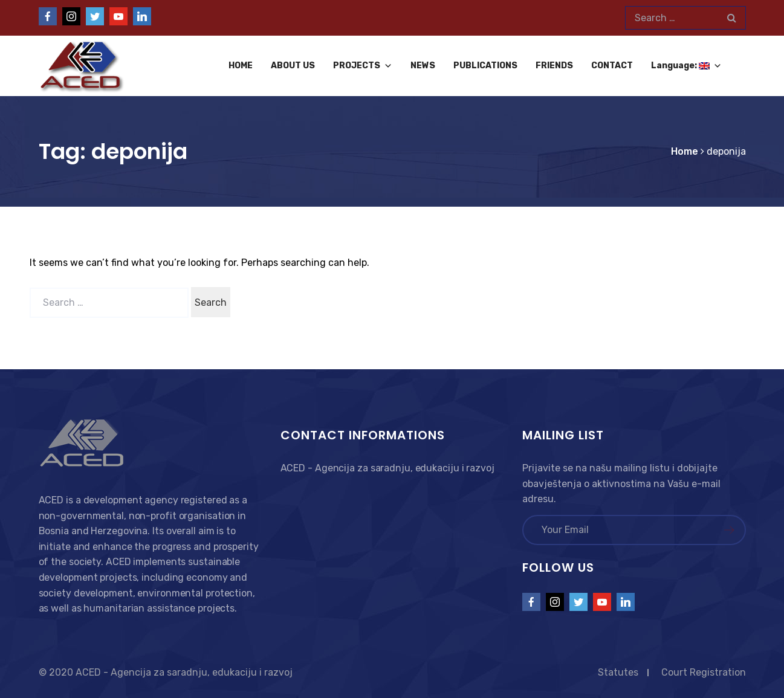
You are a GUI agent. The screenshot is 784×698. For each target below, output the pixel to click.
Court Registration (704, 672)
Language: (686, 66)
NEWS (423, 66)
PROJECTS (363, 66)
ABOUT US (293, 66)
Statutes (618, 672)
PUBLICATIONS (485, 66)
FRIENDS (554, 66)
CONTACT (612, 66)
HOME (241, 66)
